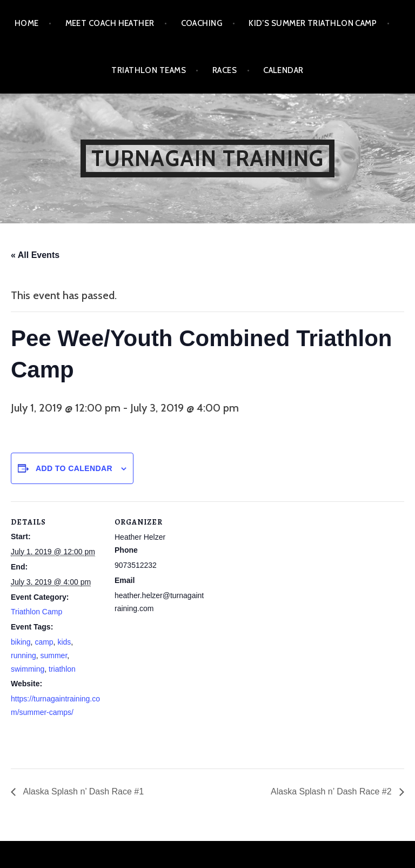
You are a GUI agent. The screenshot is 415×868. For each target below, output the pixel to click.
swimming (28, 669)
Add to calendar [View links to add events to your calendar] (74, 468)
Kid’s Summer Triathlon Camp (313, 23)
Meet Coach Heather (110, 23)
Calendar (283, 70)
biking (21, 642)
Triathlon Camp (36, 612)
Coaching (202, 23)
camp (44, 642)
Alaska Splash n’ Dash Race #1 (82, 791)
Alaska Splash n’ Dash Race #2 (332, 791)
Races (225, 70)
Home (27, 23)
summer (53, 655)
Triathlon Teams (149, 70)
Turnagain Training (208, 158)
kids (64, 642)
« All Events (35, 255)
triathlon (62, 669)
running (24, 655)
